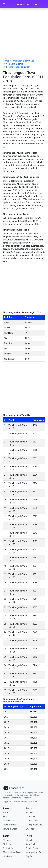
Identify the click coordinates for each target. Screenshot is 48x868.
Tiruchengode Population (18, 67)
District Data (9, 821)
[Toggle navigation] (43, 4)
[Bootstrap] (14, 788)
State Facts (31, 817)
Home (6, 61)
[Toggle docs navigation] (4, 4)
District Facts (32, 821)
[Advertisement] (24, 34)
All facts (29, 812)
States (6, 817)
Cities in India (10, 825)
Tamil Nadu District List (23, 61)
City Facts (30, 829)
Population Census (27, 4)
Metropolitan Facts (35, 825)
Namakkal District (14, 64)
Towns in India (10, 829)
